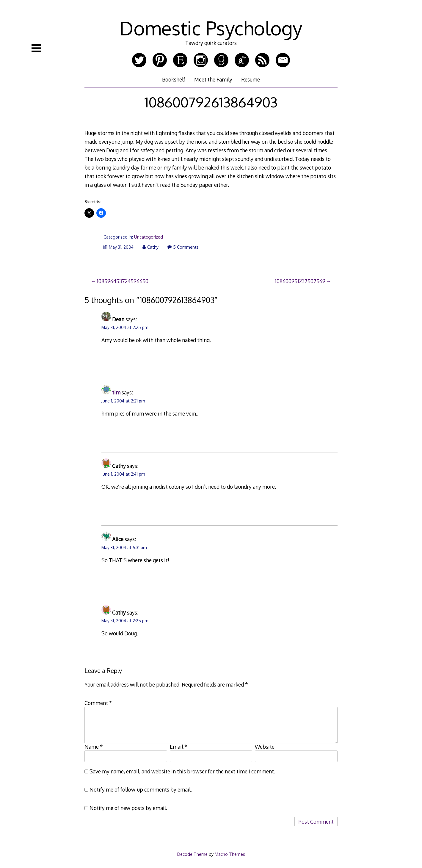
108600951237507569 (300, 281)
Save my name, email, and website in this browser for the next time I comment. (182, 771)
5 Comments (183, 247)
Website (265, 747)
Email (179, 747)
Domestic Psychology (211, 28)
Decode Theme (192, 854)
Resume (251, 79)
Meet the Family (213, 79)
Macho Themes (230, 854)
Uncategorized (149, 237)
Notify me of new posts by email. (128, 808)
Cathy (150, 247)
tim (116, 392)
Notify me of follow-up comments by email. (141, 789)
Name (94, 747)
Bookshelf (174, 79)
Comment (98, 703)
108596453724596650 (123, 281)
